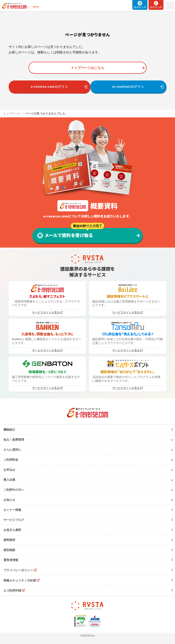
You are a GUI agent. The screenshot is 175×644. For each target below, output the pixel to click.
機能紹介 (9, 430)
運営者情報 (11, 560)
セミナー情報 (12, 510)
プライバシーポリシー (18, 570)
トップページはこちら (88, 68)
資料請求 (9, 540)
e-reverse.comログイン (50, 87)
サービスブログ (14, 520)
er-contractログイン (128, 87)
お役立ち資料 (12, 530)
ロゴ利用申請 (12, 591)
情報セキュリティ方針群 (20, 580)
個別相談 (9, 550)
